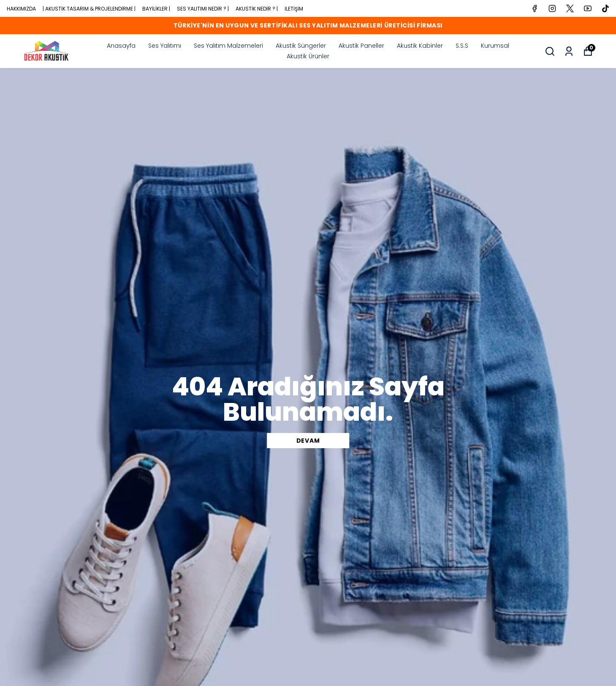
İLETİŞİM (294, 9)
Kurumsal (495, 46)
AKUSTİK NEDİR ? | (257, 9)
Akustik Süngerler (301, 46)
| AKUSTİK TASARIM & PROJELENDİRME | (89, 9)
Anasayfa (121, 46)
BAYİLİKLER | (156, 9)
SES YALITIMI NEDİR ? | (203, 9)
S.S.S (462, 46)
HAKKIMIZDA (21, 9)
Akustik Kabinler (420, 46)
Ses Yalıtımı (165, 46)
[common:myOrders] (569, 51)
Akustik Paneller (361, 46)
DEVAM (308, 441)
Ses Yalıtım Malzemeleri (228, 46)
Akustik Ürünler (308, 56)
